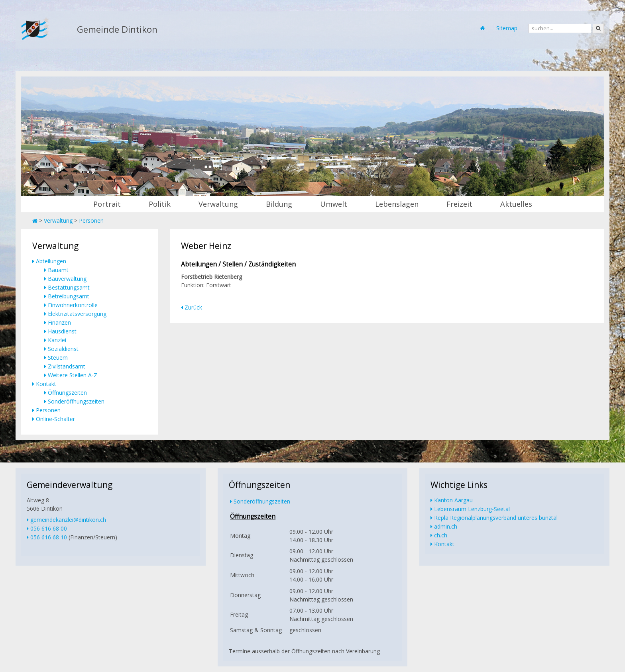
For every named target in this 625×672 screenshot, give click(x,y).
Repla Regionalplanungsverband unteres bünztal (496, 518)
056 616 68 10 (49, 537)
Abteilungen (51, 261)
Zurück (193, 307)
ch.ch (441, 535)
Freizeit (459, 204)
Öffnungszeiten (67, 393)
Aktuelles (516, 204)
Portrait (107, 204)
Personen (91, 220)
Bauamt (58, 270)
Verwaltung (218, 204)
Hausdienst (62, 331)
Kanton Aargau (453, 500)
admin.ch (446, 526)
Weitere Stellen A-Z (73, 375)
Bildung (279, 204)
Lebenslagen (397, 204)
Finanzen (59, 322)
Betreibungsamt (69, 296)
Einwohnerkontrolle (73, 305)
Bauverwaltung (67, 279)
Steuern (58, 358)
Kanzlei (57, 340)
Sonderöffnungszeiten (76, 401)
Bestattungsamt (69, 287)
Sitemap (507, 28)
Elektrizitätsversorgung (77, 314)
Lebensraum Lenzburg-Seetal (472, 509)
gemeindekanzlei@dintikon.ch (68, 520)
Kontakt (46, 384)
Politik (160, 204)
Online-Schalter (55, 419)
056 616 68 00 (49, 528)
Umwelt (334, 204)
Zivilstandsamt (67, 366)
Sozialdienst (63, 349)
